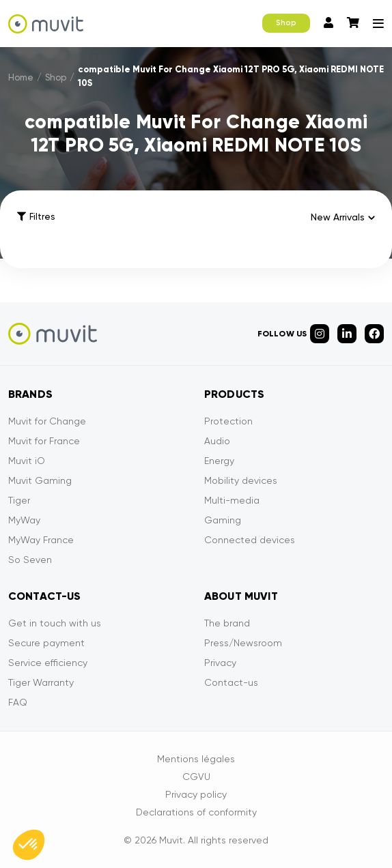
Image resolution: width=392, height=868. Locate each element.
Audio (217, 441)
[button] (29, 845)
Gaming (223, 520)
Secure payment (46, 643)
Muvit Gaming (40, 480)
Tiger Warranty (41, 682)
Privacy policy (196, 794)
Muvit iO (27, 461)
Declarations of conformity (196, 812)
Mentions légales (196, 759)
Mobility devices (241, 480)
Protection (228, 421)
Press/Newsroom (243, 643)
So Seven (30, 560)
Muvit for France (44, 441)
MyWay (24, 520)
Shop (286, 23)
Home (21, 77)
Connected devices (250, 540)
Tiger (19, 500)
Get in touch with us (55, 623)
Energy (219, 461)
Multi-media (232, 500)
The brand (227, 623)
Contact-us (231, 682)
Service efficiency (48, 663)
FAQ (18, 702)
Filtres (36, 217)
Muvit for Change (47, 421)
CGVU (196, 777)
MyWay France (41, 540)
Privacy (220, 663)
